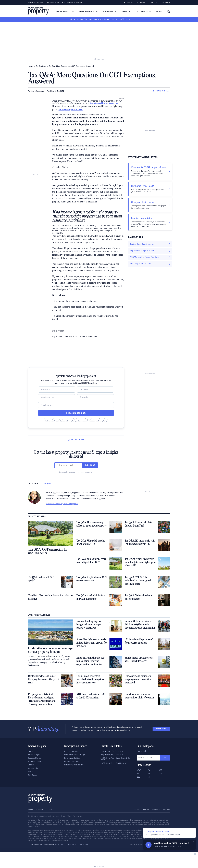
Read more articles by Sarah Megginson (62, 504)
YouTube (166, 810)
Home (30, 66)
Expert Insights (34, 755)
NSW (139, 770)
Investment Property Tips (75, 755)
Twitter (60, 2)
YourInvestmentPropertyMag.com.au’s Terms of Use (92, 419)
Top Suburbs (142, 751)
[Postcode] (95, 397)
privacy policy (88, 472)
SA (149, 774)
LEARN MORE (161, 729)
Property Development (74, 765)
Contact (40, 810)
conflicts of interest (155, 824)
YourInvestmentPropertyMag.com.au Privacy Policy (60, 421)
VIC (138, 774)
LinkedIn (69, 2)
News (30, 751)
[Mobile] (57, 397)
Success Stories (35, 758)
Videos (159, 12)
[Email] (76, 405)
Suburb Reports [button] (65, 12)
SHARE (160, 91)
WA (149, 770)
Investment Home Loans (104, 19)
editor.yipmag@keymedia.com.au (103, 103)
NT (149, 777)
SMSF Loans (125, 19)
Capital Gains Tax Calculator (112, 751)
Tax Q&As (47, 484)
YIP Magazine (142, 2)
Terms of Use (78, 816)
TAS (160, 774)
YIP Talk (31, 772)
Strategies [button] (110, 12)
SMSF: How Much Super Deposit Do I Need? (116, 759)
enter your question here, (71, 109)
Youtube (79, 2)
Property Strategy (72, 762)
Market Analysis (35, 762)
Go (165, 758)
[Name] (57, 390)
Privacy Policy (66, 816)
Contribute (166, 2)
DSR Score (32, 775)
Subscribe (90, 465)
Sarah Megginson (37, 91)
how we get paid (34, 826)
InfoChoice (72, 845)
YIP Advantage (128, 2)
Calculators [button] (143, 12)
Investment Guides (72, 758)
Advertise (155, 2)
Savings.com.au (60, 845)
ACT (160, 770)
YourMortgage (83, 845)
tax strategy (41, 66)
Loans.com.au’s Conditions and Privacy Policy (93, 421)
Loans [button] (126, 12)
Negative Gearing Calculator (112, 755)
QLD (139, 777)
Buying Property (71, 751)
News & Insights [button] (88, 12)
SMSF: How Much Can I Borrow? (114, 763)
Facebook (50, 2)
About (31, 810)
